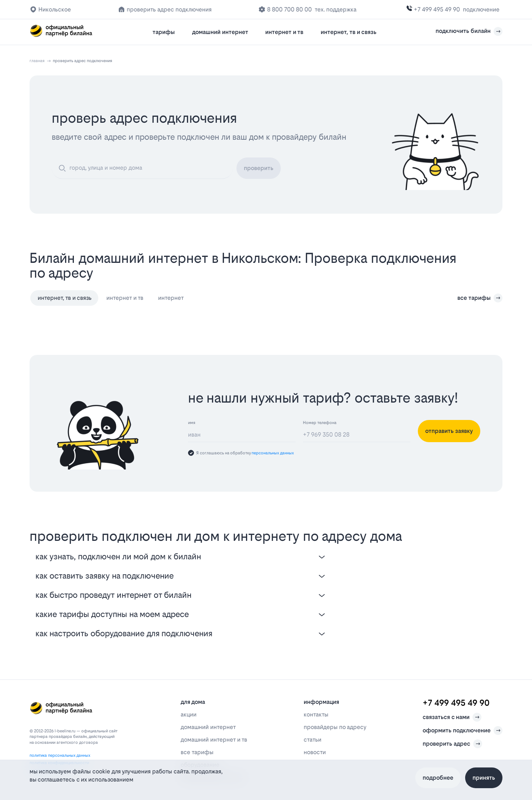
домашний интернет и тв (214, 740)
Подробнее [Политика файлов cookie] (438, 778)
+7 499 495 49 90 (437, 9)
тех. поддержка (336, 9)
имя (192, 423)
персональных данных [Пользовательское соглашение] (273, 453)
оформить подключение (463, 730)
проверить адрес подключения (169, 9)
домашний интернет (220, 32)
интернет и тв (284, 32)
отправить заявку (449, 431)
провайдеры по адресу (335, 727)
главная (37, 61)
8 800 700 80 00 (289, 9)
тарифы (164, 32)
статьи (313, 740)
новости (315, 752)
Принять (484, 778)
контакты (316, 714)
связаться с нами (452, 717)
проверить (259, 168)
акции (189, 714)
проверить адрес (452, 744)
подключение (481, 9)
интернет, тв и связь (349, 32)
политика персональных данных (60, 755)
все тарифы (480, 298)
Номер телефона (320, 423)
